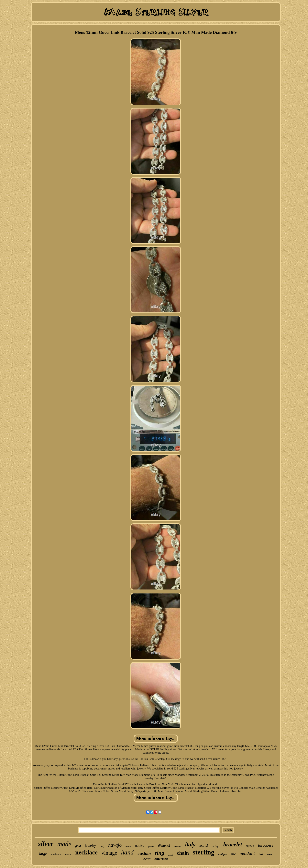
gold (78, 846)
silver (46, 844)
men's (128, 847)
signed (250, 846)
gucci (151, 846)
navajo (115, 845)
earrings (216, 846)
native (140, 845)
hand (127, 852)
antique (223, 854)
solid (204, 845)
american (161, 859)
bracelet (233, 844)
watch (170, 855)
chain (183, 853)
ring (159, 853)
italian (68, 854)
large (43, 854)
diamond (164, 846)
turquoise (266, 845)
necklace (86, 852)
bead (147, 859)
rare (270, 854)
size (233, 854)
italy (190, 844)
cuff (102, 846)
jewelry (90, 846)
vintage (109, 853)
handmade (56, 854)
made (64, 844)
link (261, 854)
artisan (178, 847)
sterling (203, 852)
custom (144, 853)
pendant (247, 853)
